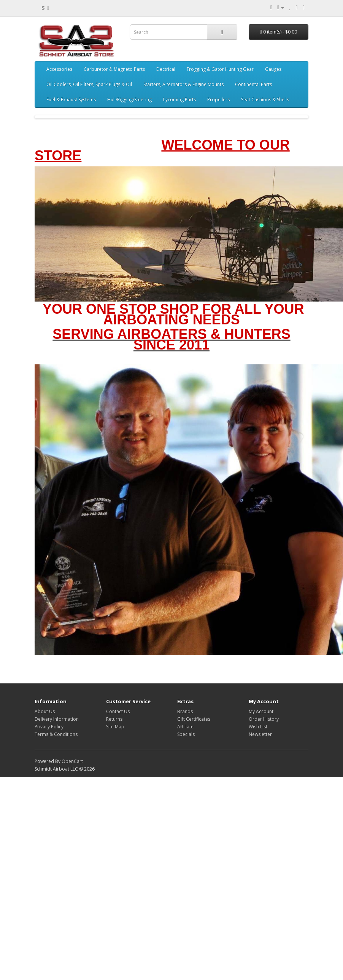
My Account (261, 711)
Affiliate (185, 727)
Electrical (166, 69)
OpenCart (72, 761)
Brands (185, 711)
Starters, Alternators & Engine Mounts (183, 84)
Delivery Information (57, 719)
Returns (114, 719)
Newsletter (260, 734)
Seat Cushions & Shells (265, 100)
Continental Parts (253, 84)
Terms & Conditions (56, 734)
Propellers (218, 100)
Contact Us (118, 711)
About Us (45, 711)
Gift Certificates (194, 719)
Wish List (258, 727)
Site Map (115, 727)
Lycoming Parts (179, 100)
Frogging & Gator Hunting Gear (220, 69)
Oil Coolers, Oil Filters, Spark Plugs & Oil (89, 84)
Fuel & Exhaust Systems (71, 100)
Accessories (59, 69)
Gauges (273, 69)
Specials (186, 734)
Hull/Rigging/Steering (129, 100)
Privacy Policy (49, 727)
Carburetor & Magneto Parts (114, 69)
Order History (264, 719)
